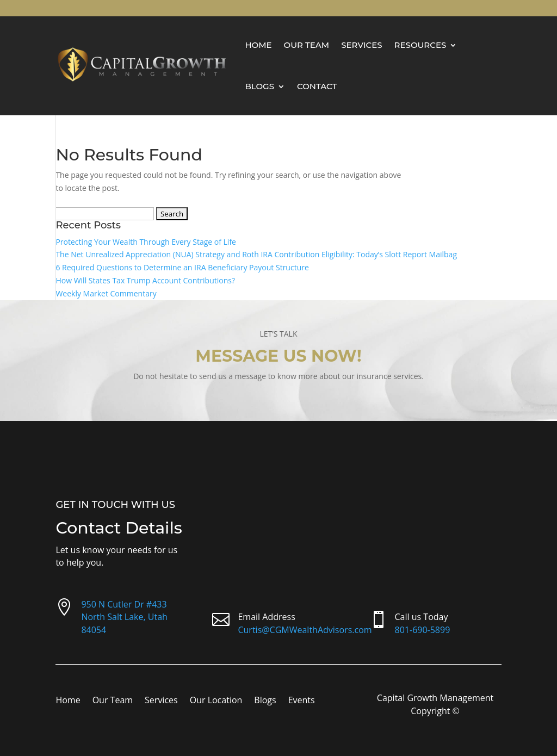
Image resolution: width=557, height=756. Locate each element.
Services (361, 45)
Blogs (259, 86)
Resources (420, 45)
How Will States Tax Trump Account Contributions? (145, 280)
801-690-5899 (423, 630)
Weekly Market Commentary (106, 293)
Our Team (307, 45)
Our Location (216, 701)
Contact (317, 86)
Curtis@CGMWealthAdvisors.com (305, 630)
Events (302, 701)
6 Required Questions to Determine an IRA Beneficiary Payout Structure (182, 267)
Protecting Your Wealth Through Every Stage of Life (146, 242)
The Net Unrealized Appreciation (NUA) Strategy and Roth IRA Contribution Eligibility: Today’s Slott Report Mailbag (256, 254)
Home (258, 45)
